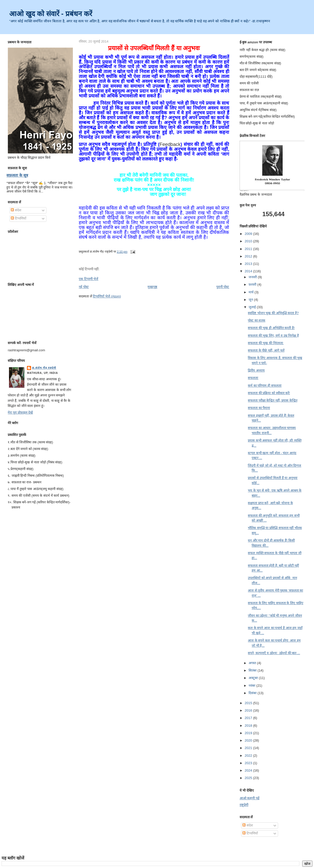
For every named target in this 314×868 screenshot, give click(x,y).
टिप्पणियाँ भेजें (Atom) (107, 296)
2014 (249, 271)
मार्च (252, 292)
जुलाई (253, 307)
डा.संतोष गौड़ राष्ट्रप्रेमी (44, 368)
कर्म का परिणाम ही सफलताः (265, 386)
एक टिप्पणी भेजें (89, 279)
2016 (249, 710)
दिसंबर (253, 693)
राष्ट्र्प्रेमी (244, 805)
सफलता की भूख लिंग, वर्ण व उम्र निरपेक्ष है (273, 336)
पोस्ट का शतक (257, 320)
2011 (249, 249)
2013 (249, 264)
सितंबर (253, 670)
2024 (249, 770)
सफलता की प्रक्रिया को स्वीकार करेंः (269, 393)
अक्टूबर (254, 678)
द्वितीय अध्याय (256, 370)
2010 (249, 241)
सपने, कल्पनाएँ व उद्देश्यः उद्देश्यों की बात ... (274, 653)
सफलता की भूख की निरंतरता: (266, 343)
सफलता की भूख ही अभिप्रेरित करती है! (271, 328)
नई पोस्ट (84, 287)
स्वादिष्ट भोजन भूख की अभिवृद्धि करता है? (273, 313)
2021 (249, 748)
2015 (249, 703)
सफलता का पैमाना (259, 408)
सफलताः (253, 378)
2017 (249, 718)
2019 (249, 733)
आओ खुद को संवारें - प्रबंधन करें (51, 14)
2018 (249, 726)
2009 (249, 234)
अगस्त (253, 663)
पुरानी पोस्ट (223, 287)
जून (251, 300)
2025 (249, 778)
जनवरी (253, 277)
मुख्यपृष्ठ (152, 287)
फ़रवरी (253, 285)
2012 (249, 256)
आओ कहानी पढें (249, 798)
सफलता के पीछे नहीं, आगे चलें (266, 350)
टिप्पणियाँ (18, 218)
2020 (249, 740)
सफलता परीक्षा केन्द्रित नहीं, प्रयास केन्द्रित (273, 400)
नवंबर (252, 686)
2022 (249, 756)
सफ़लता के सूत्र (17, 175)
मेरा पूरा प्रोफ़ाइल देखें (20, 412)
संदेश (16, 210)
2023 (249, 763)
